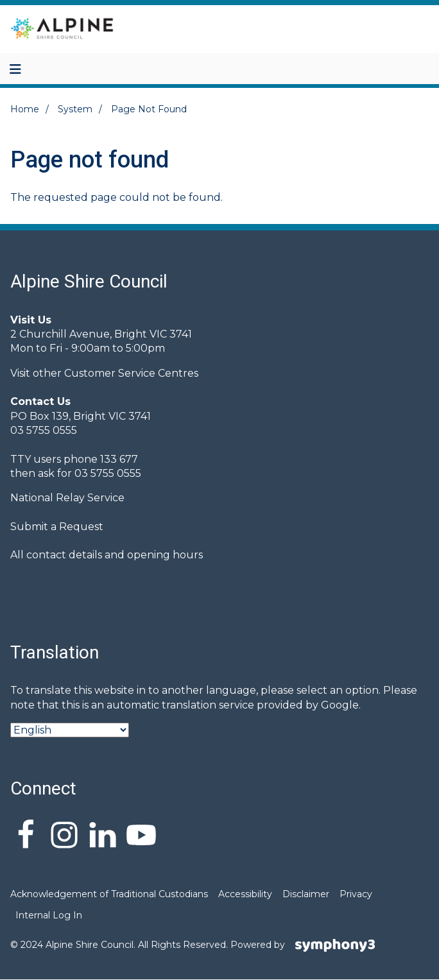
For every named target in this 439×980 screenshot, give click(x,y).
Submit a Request (57, 527)
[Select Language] (70, 730)
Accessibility (245, 894)
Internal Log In (49, 915)
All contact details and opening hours (107, 555)
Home (25, 109)
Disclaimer (306, 894)
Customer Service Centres (131, 373)
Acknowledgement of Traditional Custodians (109, 894)
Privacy (356, 894)
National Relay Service (67, 498)
